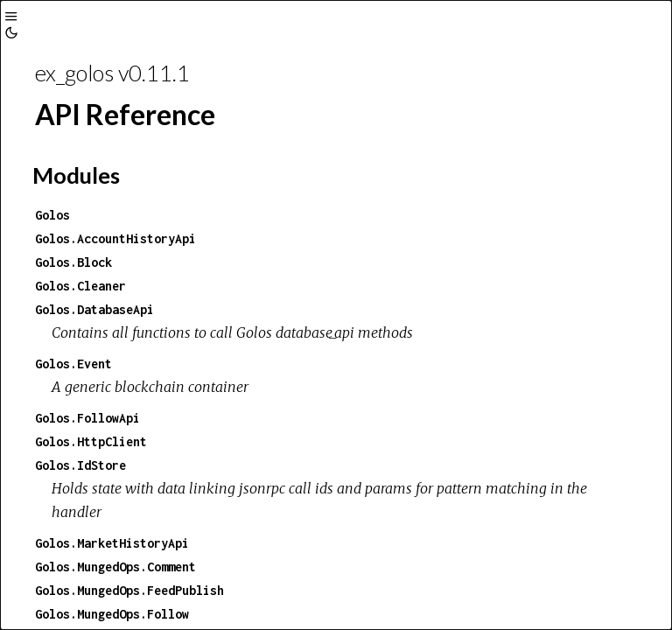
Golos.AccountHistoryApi (115, 238)
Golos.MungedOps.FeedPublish (129, 590)
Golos (52, 215)
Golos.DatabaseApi (94, 309)
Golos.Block (73, 262)
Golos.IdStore (80, 465)
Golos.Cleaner (80, 286)
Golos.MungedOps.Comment (115, 567)
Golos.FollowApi (87, 418)
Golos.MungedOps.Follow (112, 614)
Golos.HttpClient (91, 441)
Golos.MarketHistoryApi (112, 543)
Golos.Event (73, 364)
